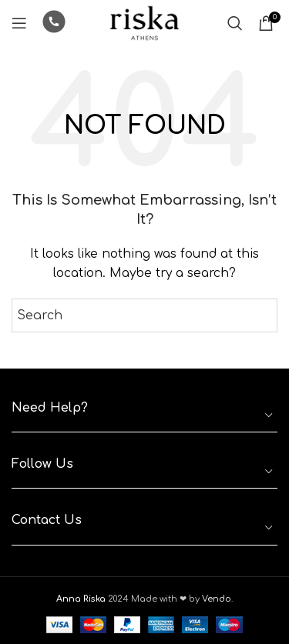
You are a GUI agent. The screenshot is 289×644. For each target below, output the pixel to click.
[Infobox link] (54, 23)
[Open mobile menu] (19, 23)
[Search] (235, 23)
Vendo (217, 599)
